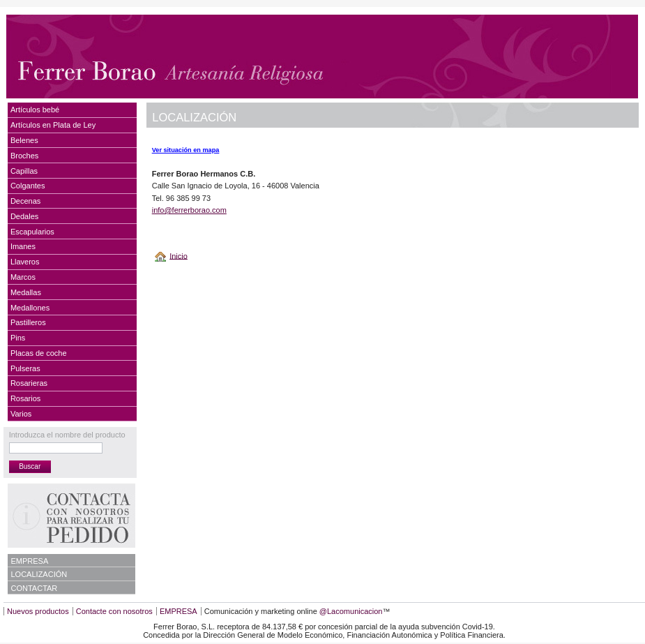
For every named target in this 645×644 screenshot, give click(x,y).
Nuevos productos (38, 611)
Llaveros (25, 262)
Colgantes (28, 186)
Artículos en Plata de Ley (53, 125)
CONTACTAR (35, 588)
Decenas (25, 201)
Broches (24, 156)
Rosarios (25, 398)
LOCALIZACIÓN (39, 574)
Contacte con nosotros (114, 611)
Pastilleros (28, 322)
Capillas (24, 171)
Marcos (23, 277)
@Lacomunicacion (351, 611)
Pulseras (25, 368)
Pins (18, 338)
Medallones (30, 308)
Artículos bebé (35, 110)
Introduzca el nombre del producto (67, 435)
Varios (21, 414)
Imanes (23, 246)
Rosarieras (29, 383)
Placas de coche (39, 353)
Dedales (24, 216)
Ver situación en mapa (186, 150)
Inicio (179, 255)
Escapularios (32, 232)
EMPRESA (30, 561)
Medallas (26, 292)
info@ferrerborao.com (189, 210)
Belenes (24, 140)
